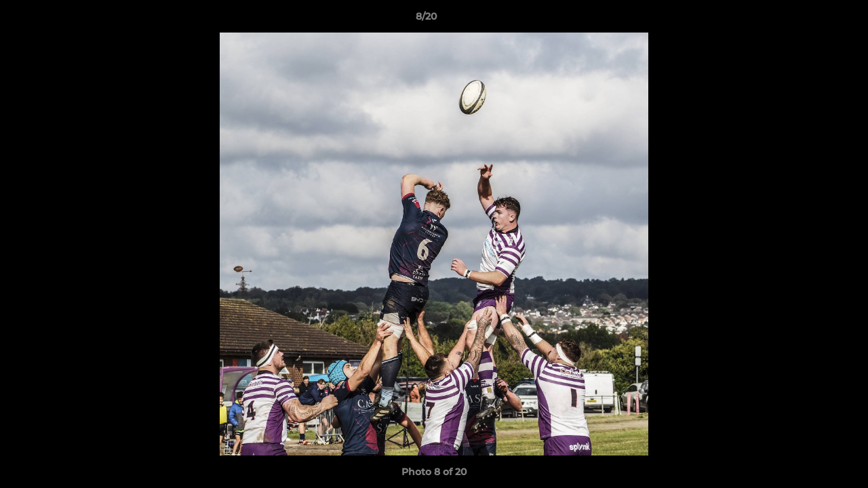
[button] (811, 20)
